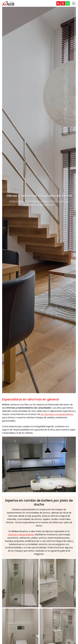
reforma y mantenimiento (21, 535)
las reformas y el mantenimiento (57, 414)
